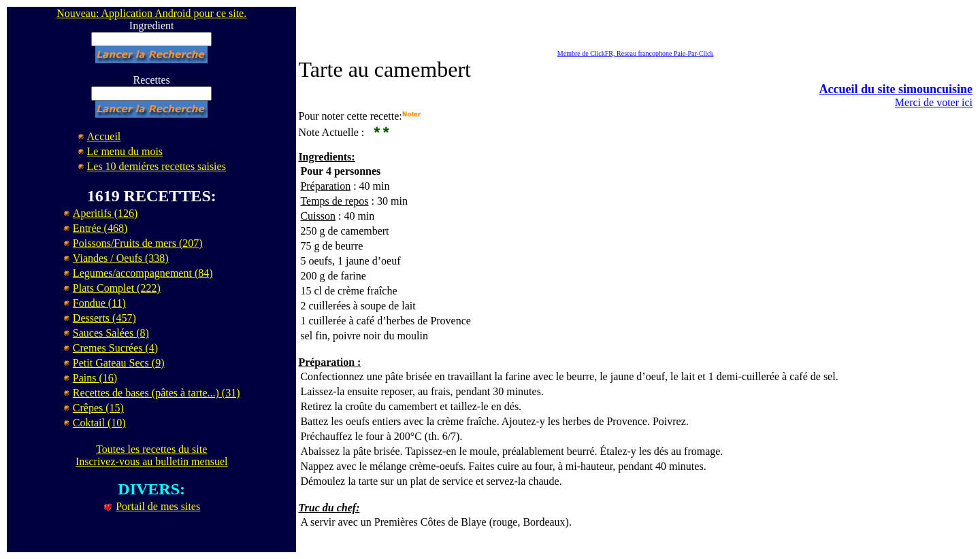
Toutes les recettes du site (151, 449)
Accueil (104, 136)
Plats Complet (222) (117, 288)
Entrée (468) (100, 228)
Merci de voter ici (934, 102)
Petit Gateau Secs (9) (119, 363)
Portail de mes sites (158, 506)
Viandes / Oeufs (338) (121, 258)
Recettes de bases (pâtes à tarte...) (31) (157, 393)
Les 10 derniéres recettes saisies (157, 166)
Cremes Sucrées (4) (115, 348)
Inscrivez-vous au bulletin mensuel (152, 461)
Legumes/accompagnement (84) (143, 273)
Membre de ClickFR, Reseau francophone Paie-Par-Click (636, 53)
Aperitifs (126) (105, 213)
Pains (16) (95, 378)
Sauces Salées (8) (111, 333)
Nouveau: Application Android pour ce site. (151, 13)
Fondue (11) (99, 303)
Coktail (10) (99, 423)
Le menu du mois (125, 151)
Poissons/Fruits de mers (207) (138, 243)
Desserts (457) (104, 318)
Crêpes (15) (98, 408)
